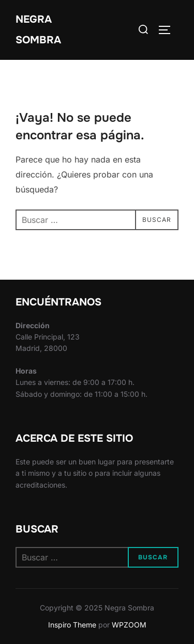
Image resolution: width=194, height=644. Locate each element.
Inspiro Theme (72, 625)
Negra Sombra (38, 30)
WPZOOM (129, 625)
